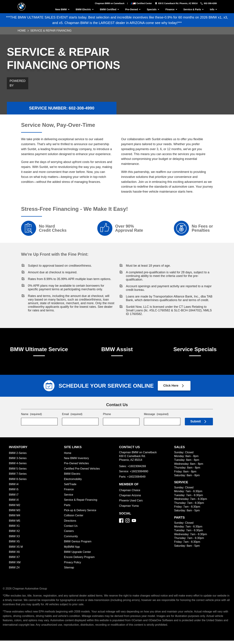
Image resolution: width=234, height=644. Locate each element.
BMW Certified (109, 10)
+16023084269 (137, 470)
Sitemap (69, 571)
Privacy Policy (73, 566)
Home (22, 31)
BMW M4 (15, 519)
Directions (70, 524)
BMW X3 (14, 540)
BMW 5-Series (18, 472)
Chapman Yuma (129, 509)
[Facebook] (121, 524)
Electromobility (73, 482)
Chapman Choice (130, 494)
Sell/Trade (70, 488)
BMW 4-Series (18, 467)
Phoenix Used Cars (131, 504)
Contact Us (71, 529)
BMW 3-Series (18, 462)
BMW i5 (14, 493)
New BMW (61, 10)
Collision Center (74, 519)
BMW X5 (14, 545)
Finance (172, 10)
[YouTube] (134, 524)
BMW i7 (14, 498)
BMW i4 (14, 488)
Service (69, 498)
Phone (107, 418)
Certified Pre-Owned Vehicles (83, 472)
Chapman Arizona (130, 499)
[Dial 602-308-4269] (207, 3)
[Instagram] (128, 524)
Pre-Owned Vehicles (77, 467)
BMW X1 (14, 529)
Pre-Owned (133, 10)
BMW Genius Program (78, 545)
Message (156, 418)
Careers (69, 534)
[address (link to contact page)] (173, 3)
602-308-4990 (82, 106)
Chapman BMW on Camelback (107, 3)
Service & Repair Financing (81, 503)
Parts (67, 509)
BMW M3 (15, 514)
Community (71, 540)
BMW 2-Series (18, 456)
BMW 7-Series (18, 477)
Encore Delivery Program (80, 560)
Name (32, 418)
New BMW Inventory (77, 462)
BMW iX (14, 503)
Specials (153, 10)
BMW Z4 (14, 571)
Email (72, 418)
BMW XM (15, 566)
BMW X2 (14, 534)
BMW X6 (14, 555)
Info (214, 10)
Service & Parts (194, 10)
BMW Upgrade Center (78, 555)
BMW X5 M (16, 550)
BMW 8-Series (18, 482)
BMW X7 (14, 560)
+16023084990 (140, 475)
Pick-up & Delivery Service (81, 514)
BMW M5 (15, 524)
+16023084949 (137, 480)
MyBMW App (72, 550)
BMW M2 (15, 509)
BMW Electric (84, 10)
